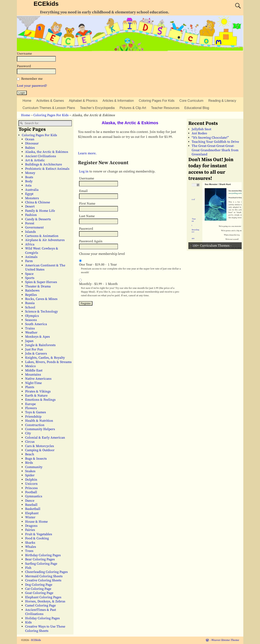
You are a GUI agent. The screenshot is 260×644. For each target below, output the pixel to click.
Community (34, 467)
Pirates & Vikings (38, 391)
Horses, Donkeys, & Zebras (45, 601)
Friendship (33, 417)
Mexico (30, 366)
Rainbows (32, 290)
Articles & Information (118, 101)
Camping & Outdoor (40, 450)
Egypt (29, 194)
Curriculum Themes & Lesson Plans (49, 108)
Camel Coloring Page (40, 605)
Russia (30, 303)
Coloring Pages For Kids (157, 101)
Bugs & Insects (36, 459)
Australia (32, 190)
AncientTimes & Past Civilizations (41, 612)
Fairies (30, 530)
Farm (29, 261)
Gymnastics (34, 496)
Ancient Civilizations (41, 156)
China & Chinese (38, 202)
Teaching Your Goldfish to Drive (215, 142)
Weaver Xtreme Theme (225, 640)
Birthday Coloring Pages (43, 555)
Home (27, 101)
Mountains (33, 375)
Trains (30, 328)
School (30, 307)
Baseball (31, 505)
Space (29, 274)
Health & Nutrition (39, 421)
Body (29, 181)
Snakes (30, 471)
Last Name (87, 216)
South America (36, 324)
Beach (30, 454)
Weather (31, 333)
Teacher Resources (165, 108)
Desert (30, 206)
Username (24, 54)
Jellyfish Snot (201, 129)
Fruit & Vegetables (39, 534)
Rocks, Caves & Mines (41, 299)
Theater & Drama (38, 286)
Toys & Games (36, 412)
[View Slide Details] (217, 215)
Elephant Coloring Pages (43, 597)
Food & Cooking (37, 538)
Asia (28, 185)
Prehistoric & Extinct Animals (47, 169)
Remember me (32, 79)
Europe (30, 404)
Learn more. (87, 153)
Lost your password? (32, 86)
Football (31, 492)
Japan (29, 341)
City (28, 433)
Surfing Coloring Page (41, 564)
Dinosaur (32, 143)
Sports (30, 278)
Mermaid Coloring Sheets (44, 576)
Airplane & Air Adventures (45, 240)
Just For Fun (34, 349)
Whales (31, 547)
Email (83, 191)
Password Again (91, 241)
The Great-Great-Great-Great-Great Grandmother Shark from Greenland (215, 150)
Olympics (32, 316)
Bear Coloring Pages (40, 559)
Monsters (32, 198)
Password (24, 66)
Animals (31, 257)
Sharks (30, 543)
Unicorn (31, 484)
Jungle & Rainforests (40, 345)
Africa (30, 244)
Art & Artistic (35, 160)
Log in (84, 171)
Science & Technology (41, 311)
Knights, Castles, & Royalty (45, 358)
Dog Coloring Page (39, 585)
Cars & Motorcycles (40, 446)
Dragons (31, 526)
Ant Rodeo (199, 133)
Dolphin (31, 480)
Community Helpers (40, 429)
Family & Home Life (40, 211)
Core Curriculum (191, 101)
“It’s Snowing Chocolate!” (210, 138)
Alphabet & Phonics (83, 101)
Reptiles (31, 295)
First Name (87, 204)
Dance (30, 501)
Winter (30, 517)
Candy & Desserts (38, 219)
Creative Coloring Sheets (43, 580)
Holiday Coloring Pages (42, 618)
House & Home (36, 522)
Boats (29, 177)
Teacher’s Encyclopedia (97, 108)
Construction (35, 425)
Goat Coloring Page (39, 593)
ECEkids (46, 4)
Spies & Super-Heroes (41, 282)
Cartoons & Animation (42, 236)
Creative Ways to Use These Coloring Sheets (45, 629)
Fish (28, 568)
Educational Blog (197, 108)
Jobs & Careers (36, 354)
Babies (30, 148)
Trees (29, 551)
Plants (30, 387)
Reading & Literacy (222, 101)
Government (34, 227)
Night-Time (33, 383)
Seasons (31, 320)
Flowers (31, 408)
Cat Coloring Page (38, 589)
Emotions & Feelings (40, 400)
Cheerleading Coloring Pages (46, 572)
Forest (30, 223)
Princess (31, 488)
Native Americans (38, 379)
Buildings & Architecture (44, 164)
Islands (30, 232)
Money (30, 173)
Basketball (33, 509)
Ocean (30, 139)
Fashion (31, 215)
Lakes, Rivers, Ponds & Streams (48, 362)
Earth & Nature (36, 396)
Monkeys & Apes (37, 337)
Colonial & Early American (45, 438)
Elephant (32, 513)
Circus (30, 442)
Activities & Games (50, 101)
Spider (30, 475)
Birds (29, 463)
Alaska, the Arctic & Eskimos (47, 152)
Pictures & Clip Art (133, 108)
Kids (28, 622)
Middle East (34, 370)
